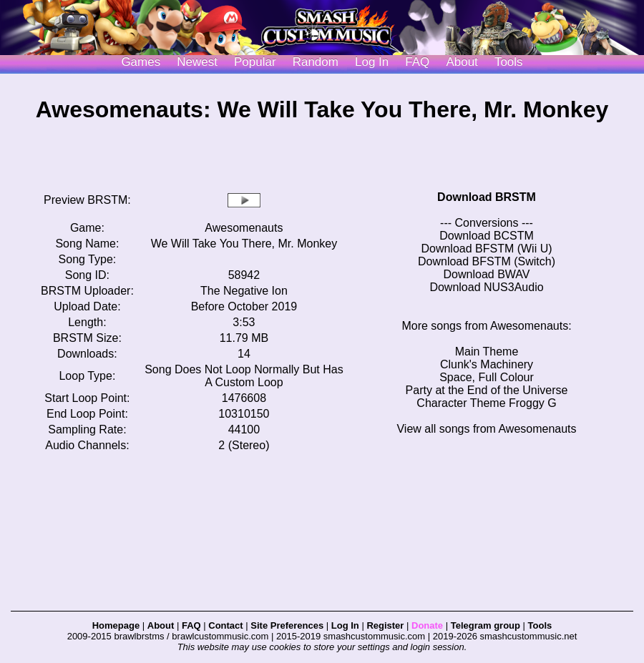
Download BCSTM (487, 236)
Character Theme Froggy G (486, 403)
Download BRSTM (487, 197)
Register (385, 625)
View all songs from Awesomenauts (486, 429)
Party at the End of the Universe (487, 390)
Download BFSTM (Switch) (487, 261)
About (462, 62)
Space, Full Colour (487, 377)
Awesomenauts (244, 228)
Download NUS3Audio (486, 287)
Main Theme (487, 352)
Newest (197, 62)
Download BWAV (487, 274)
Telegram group (486, 625)
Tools (509, 62)
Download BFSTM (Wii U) (486, 249)
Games (141, 62)
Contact (225, 625)
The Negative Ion (244, 291)
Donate (427, 625)
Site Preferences (287, 625)
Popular (255, 62)
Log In (345, 625)
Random (316, 62)
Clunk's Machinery (487, 364)
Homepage (116, 625)
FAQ (417, 62)
